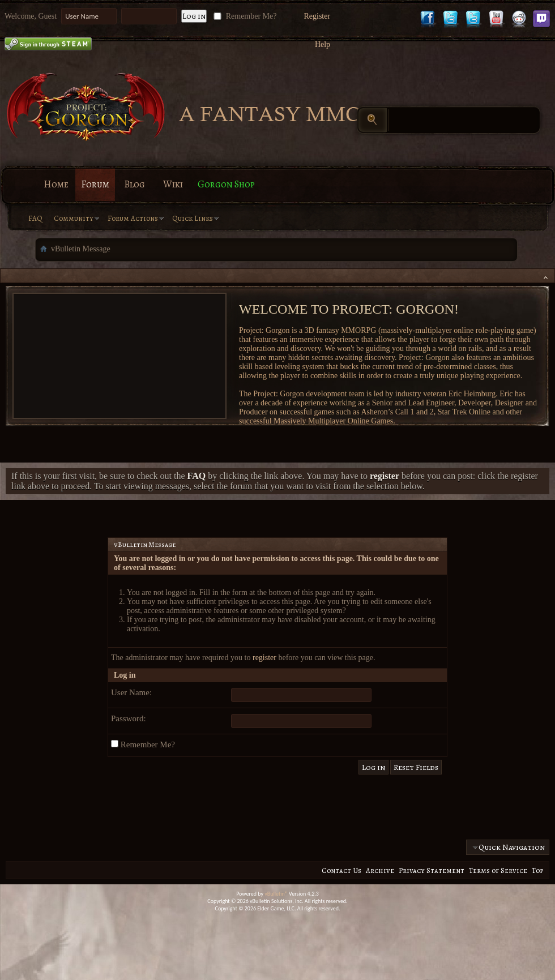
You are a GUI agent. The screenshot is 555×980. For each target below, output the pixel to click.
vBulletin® (276, 894)
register (264, 658)
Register (317, 16)
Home (56, 184)
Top (537, 870)
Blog (135, 184)
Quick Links (193, 218)
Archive (380, 870)
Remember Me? (244, 16)
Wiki (173, 184)
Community (74, 218)
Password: (129, 718)
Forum (95, 184)
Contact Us (341, 870)
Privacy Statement (432, 870)
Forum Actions (133, 218)
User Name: (131, 692)
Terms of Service (498, 870)
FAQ (35, 218)
